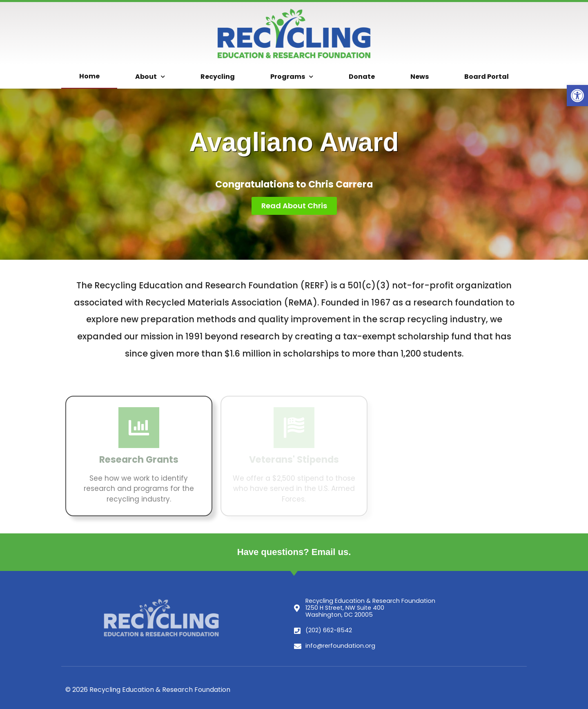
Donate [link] (362, 77)
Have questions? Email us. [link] (294, 552)
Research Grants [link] (139, 459)
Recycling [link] (218, 77)
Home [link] (89, 76)
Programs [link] (292, 77)
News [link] (420, 77)
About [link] (150, 77)
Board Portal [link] (487, 77)
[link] (577, 96)
